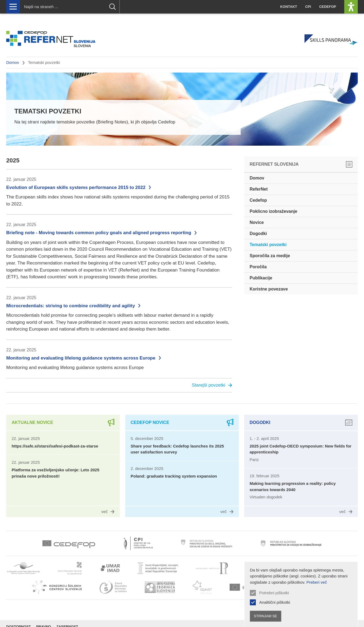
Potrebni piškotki (274, 593)
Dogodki (258, 234)
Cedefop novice (150, 422)
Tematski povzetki (268, 245)
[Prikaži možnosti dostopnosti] (351, 7)
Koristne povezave (269, 289)
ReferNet (259, 189)
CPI (308, 7)
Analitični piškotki (275, 602)
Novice (257, 222)
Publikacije (261, 278)
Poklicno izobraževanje (273, 211)
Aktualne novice (32, 422)
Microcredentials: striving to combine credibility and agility (71, 306)
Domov (13, 62)
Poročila (258, 267)
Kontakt (289, 7)
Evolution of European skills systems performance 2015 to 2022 (76, 187)
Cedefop (328, 7)
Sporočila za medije (270, 256)
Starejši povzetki (212, 385)
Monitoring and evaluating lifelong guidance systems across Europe (81, 358)
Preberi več (317, 582)
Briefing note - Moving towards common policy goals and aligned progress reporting (99, 233)
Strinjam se (266, 616)
